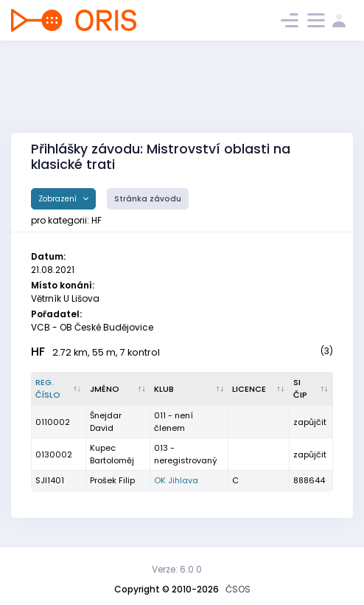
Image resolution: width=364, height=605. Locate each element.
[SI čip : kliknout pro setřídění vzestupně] (311, 389)
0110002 (53, 422)
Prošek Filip (112, 480)
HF (38, 352)
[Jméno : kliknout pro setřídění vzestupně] (118, 389)
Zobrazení (59, 199)
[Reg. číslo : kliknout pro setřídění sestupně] (59, 389)
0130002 (54, 454)
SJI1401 (50, 480)
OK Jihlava (176, 480)
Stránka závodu (148, 199)
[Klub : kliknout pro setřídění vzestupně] (189, 389)
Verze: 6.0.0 (177, 569)
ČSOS (238, 589)
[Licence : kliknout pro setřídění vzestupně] (259, 389)
